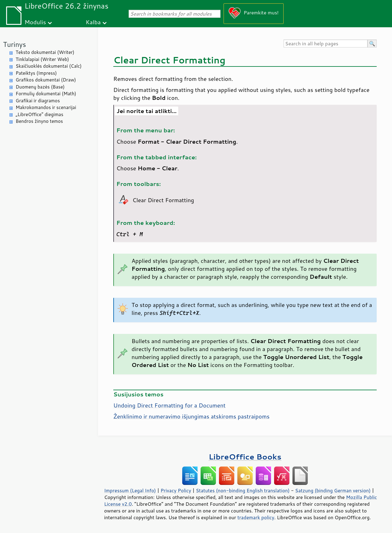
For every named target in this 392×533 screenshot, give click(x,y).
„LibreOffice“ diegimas (40, 114)
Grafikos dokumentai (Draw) (46, 80)
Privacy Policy (176, 490)
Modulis (35, 22)
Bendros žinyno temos (39, 121)
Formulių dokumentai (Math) (46, 94)
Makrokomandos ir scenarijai (46, 107)
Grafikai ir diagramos (38, 101)
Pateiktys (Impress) (36, 73)
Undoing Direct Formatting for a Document (170, 405)
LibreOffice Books (245, 457)
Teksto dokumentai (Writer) (45, 52)
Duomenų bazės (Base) (40, 87)
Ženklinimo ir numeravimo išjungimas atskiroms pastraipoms (191, 416)
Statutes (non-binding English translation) (243, 490)
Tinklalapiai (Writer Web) (42, 59)
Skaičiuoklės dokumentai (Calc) (49, 66)
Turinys (15, 44)
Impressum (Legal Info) (130, 490)
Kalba (93, 22)
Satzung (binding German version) (333, 490)
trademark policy (256, 517)
